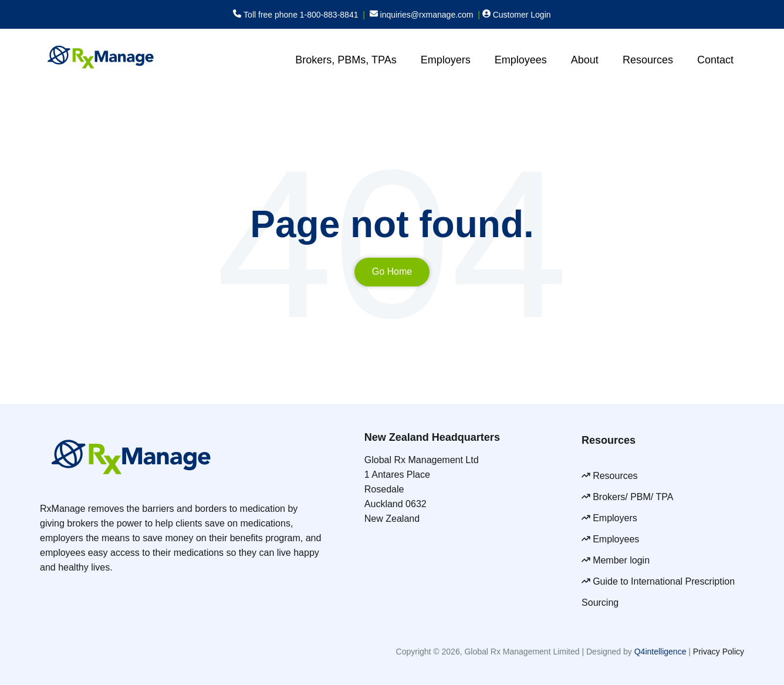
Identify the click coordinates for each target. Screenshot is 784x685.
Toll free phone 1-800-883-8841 (301, 15)
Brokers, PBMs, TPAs (346, 60)
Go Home (392, 271)
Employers (446, 60)
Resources (648, 60)
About (585, 60)
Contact (715, 60)
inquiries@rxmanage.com (427, 15)
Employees (521, 60)
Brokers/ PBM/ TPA (634, 497)
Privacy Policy (719, 652)
